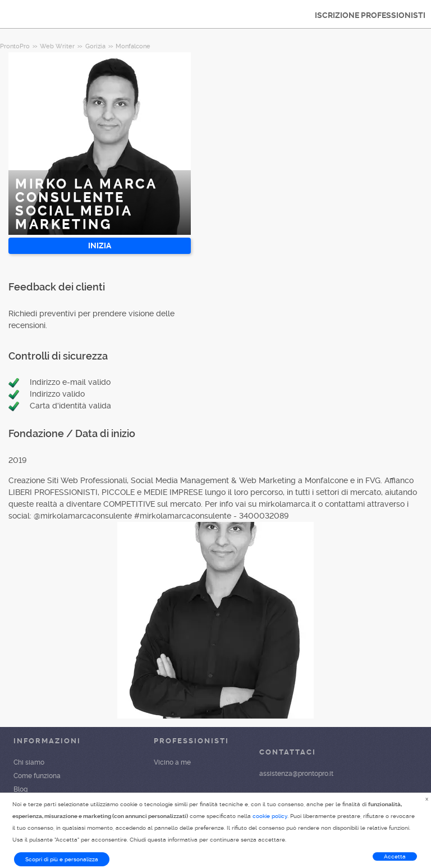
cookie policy (270, 816)
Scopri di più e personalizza (62, 859)
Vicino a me (172, 762)
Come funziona (37, 776)
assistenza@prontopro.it (296, 774)
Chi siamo (29, 762)
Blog (20, 789)
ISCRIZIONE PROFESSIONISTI (370, 15)
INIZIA (100, 246)
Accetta (395, 856)
